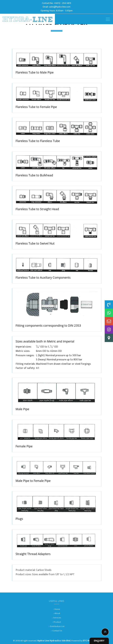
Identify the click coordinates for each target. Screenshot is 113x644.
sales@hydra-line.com (60, 7)
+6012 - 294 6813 (62, 3)
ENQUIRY (99, 641)
